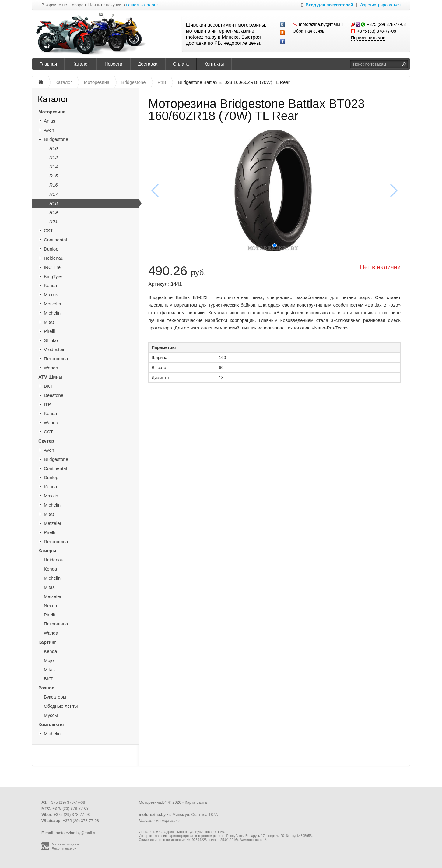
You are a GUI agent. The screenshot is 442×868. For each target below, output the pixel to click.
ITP (47, 404)
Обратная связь (309, 31)
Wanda (51, 368)
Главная (48, 64)
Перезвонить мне (368, 38)
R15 (54, 176)
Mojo (49, 660)
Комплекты (51, 724)
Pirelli (49, 331)
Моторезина (52, 112)
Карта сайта (196, 802)
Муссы (51, 715)
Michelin (52, 313)
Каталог (81, 64)
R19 (54, 212)
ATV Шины (50, 377)
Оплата (181, 64)
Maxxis (51, 295)
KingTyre (53, 276)
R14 (54, 167)
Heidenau (54, 258)
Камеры (47, 551)
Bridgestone (56, 139)
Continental (55, 240)
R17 (54, 194)
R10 (54, 148)
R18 (54, 203)
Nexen (50, 605)
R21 (54, 221)
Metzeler (53, 304)
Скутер (46, 441)
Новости (114, 64)
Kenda (50, 285)
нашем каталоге (142, 5)
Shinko (51, 340)
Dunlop (51, 249)
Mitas (49, 322)
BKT (48, 386)
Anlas (50, 121)
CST (48, 231)
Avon (49, 130)
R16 (54, 185)
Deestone (54, 395)
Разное (46, 688)
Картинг (47, 642)
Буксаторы (55, 697)
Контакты (214, 64)
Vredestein (55, 349)
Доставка (148, 64)
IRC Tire (52, 267)
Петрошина (56, 359)
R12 (54, 157)
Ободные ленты (61, 706)
